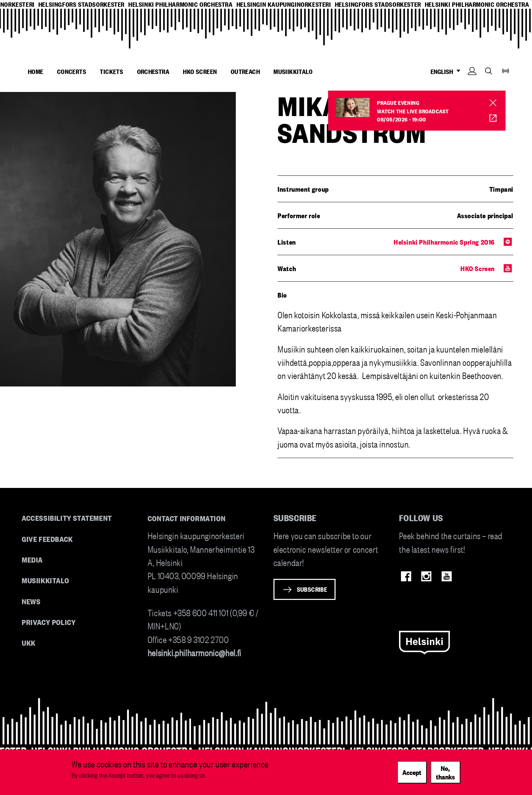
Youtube (447, 576)
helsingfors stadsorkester (81, 4)
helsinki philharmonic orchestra (180, 4)
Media (32, 559)
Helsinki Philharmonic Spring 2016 (444, 242)
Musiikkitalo (293, 71)
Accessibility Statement (67, 518)
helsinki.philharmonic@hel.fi (194, 652)
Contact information (187, 518)
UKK (29, 642)
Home (36, 71)
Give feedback (47, 539)
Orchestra (153, 71)
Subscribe (312, 589)
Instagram (426, 576)
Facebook (406, 576)
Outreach (245, 71)
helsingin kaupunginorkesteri (284, 4)
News (31, 601)
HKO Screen (200, 71)
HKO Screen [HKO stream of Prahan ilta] (488, 118)
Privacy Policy (49, 622)
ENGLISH (447, 71)
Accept (412, 772)
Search (489, 71)
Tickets (111, 71)
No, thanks (445, 772)
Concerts (72, 71)
